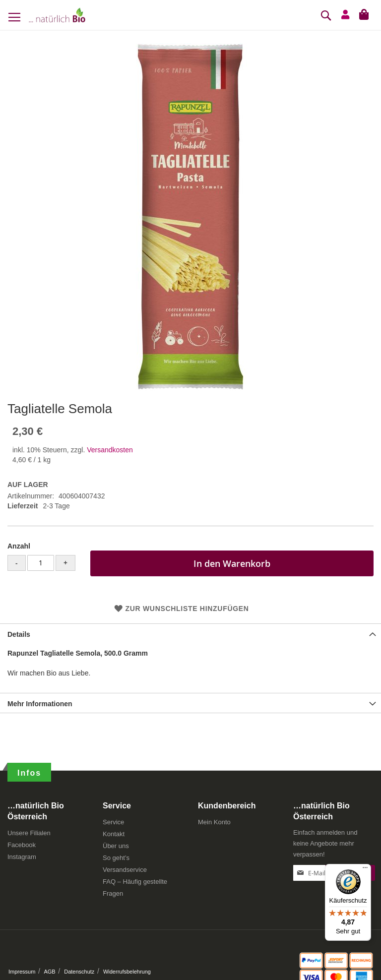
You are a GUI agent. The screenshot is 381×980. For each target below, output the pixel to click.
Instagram (22, 857)
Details (19, 634)
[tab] (190, 633)
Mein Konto (214, 822)
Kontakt (114, 834)
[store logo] (57, 15)
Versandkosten (110, 450)
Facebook (22, 845)
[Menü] (365, 870)
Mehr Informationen (40, 704)
